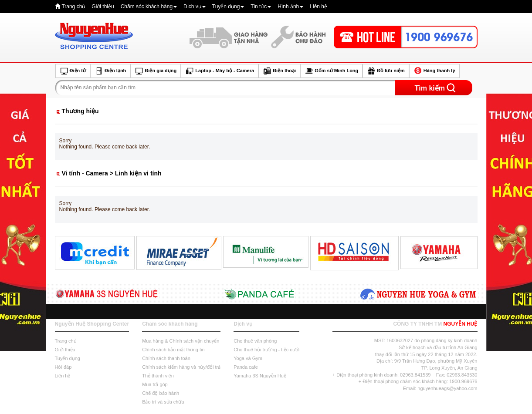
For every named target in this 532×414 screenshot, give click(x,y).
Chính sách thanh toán (166, 358)
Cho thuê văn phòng (255, 341)
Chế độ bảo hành (161, 393)
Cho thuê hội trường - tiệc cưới (266, 350)
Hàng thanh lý (434, 71)
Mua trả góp (155, 384)
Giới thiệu (103, 7)
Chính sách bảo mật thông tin (173, 350)
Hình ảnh (290, 7)
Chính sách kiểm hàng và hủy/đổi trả (181, 367)
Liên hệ (319, 7)
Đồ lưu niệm (386, 71)
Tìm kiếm (430, 88)
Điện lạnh (110, 71)
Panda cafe (246, 367)
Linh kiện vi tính (138, 173)
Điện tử (73, 71)
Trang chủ (73, 7)
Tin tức (261, 7)
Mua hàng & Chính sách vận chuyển (181, 341)
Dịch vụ (195, 7)
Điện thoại (279, 71)
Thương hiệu (80, 111)
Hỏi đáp (63, 367)
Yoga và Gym (248, 358)
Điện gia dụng (156, 71)
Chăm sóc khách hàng (149, 7)
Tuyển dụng (228, 7)
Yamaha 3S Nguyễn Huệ (260, 376)
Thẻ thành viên (158, 376)
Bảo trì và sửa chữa (163, 402)
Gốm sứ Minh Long (331, 71)
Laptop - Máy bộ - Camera (220, 71)
